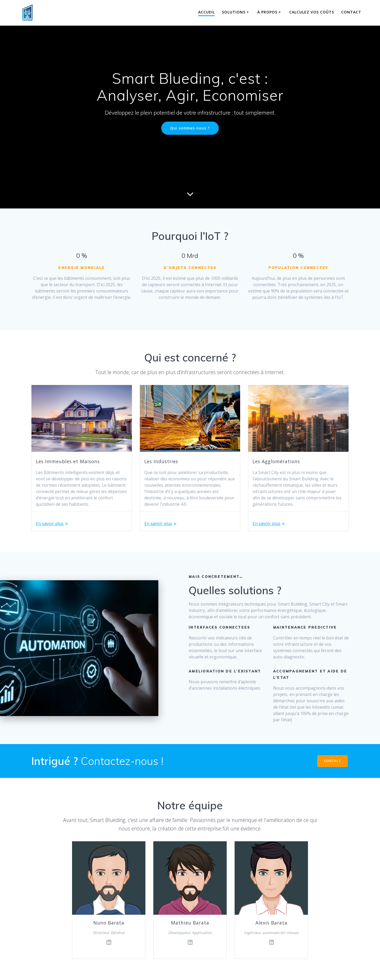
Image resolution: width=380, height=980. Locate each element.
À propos (267, 12)
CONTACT (332, 761)
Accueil (206, 12)
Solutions (234, 12)
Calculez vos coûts (312, 12)
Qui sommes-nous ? (190, 128)
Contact (351, 12)
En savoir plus (50, 523)
